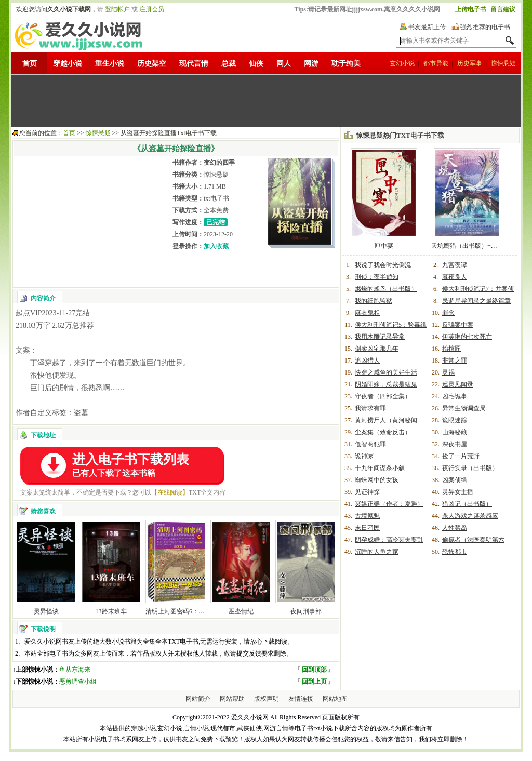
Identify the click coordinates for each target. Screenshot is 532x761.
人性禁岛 (455, 528)
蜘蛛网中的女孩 (377, 480)
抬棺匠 (451, 349)
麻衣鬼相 (367, 313)
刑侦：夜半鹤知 (377, 277)
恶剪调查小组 (78, 682)
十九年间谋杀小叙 (380, 468)
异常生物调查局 (464, 408)
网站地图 (335, 699)
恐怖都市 (455, 552)
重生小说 (110, 64)
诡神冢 (364, 456)
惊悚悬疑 (503, 63)
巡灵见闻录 (458, 384)
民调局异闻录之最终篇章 (476, 301)
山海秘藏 (455, 432)
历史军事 (470, 63)
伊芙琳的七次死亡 (467, 337)
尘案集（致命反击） (383, 432)
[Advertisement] (266, 101)
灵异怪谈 (46, 611)
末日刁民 (367, 528)
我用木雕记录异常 (380, 337)
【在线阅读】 (170, 492)
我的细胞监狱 (374, 301)
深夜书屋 (455, 444)
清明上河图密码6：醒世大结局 (188, 611)
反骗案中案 (458, 325)
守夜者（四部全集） (383, 396)
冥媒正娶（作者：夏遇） (389, 504)
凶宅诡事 (455, 396)
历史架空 (152, 64)
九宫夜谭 (455, 265)
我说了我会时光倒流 (383, 265)
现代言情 (194, 64)
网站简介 (198, 699)
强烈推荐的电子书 (485, 27)
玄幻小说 (402, 63)
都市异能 (436, 63)
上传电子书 (471, 9)
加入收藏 (216, 246)
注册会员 (152, 9)
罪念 (448, 313)
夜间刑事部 (306, 611)
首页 (30, 64)
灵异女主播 (458, 492)
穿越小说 (68, 64)
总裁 (229, 64)
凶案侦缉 (455, 480)
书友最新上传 (427, 27)
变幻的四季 (219, 163)
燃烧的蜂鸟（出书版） (386, 289)
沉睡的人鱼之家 (377, 552)
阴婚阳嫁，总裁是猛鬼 (386, 384)
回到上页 (314, 682)
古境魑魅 (367, 516)
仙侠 (256, 64)
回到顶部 (314, 670)
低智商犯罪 (370, 444)
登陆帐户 (117, 9)
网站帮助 (232, 699)
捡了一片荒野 (461, 456)
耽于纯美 (346, 64)
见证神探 (367, 492)
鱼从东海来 (75, 670)
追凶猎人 (367, 361)
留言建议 (503, 9)
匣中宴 (384, 246)
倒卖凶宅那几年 (377, 349)
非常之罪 (455, 361)
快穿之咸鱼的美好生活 (386, 372)
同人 (284, 64)
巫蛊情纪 (241, 611)
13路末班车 (111, 611)
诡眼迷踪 (455, 420)
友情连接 (301, 699)
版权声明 (267, 699)
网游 (311, 64)
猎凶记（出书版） (467, 504)
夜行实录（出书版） (470, 468)
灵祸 (448, 372)
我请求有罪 (370, 408)
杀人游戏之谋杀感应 (470, 516)
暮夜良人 (455, 277)
